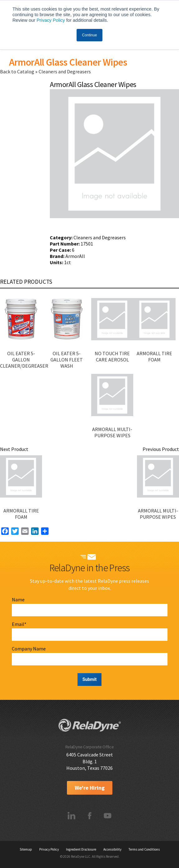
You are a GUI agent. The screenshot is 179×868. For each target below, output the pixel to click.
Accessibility (112, 849)
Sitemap (26, 849)
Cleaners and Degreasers (65, 71)
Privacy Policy (51, 20)
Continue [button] (89, 35)
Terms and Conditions (144, 849)
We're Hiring (90, 788)
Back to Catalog (18, 71)
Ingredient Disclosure (81, 849)
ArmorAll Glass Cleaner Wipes (68, 62)
